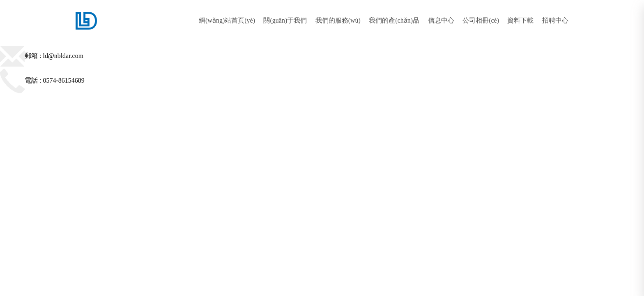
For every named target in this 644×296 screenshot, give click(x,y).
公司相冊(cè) (481, 20)
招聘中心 (555, 20)
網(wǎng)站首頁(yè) (227, 20)
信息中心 (441, 20)
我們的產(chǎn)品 (394, 20)
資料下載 (520, 20)
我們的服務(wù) (338, 20)
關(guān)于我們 (285, 20)
